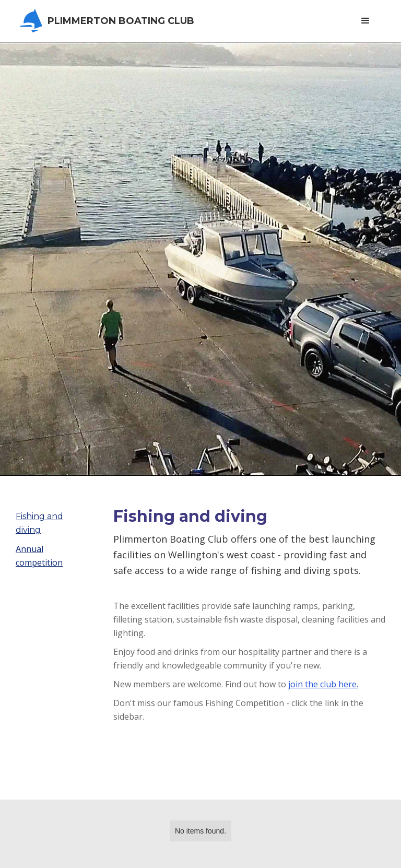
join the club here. (323, 684)
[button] (365, 21)
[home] (110, 21)
